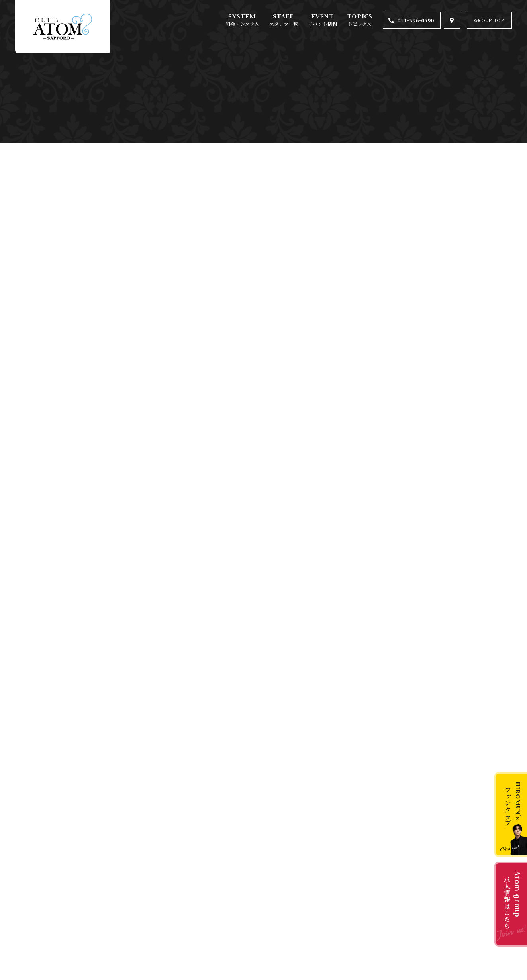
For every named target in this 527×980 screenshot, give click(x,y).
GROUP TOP (489, 20)
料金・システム (242, 24)
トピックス (360, 24)
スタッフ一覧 (284, 24)
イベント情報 (323, 24)
